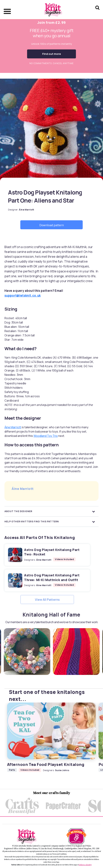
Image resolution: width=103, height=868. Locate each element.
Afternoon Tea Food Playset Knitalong (46, 764)
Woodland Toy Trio (46, 436)
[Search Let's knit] (97, 12)
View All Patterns (47, 600)
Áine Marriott (13, 427)
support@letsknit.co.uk (23, 295)
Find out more (52, 54)
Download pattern (52, 225)
